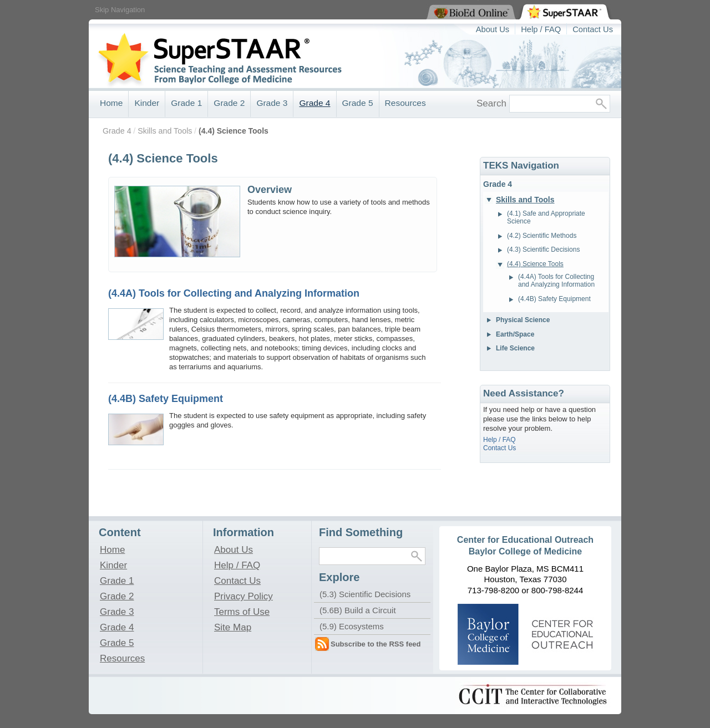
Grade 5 (358, 103)
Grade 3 (272, 103)
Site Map (233, 627)
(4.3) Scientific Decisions (543, 250)
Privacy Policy (244, 596)
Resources (405, 103)
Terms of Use (242, 612)
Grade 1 (186, 103)
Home (111, 103)
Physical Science (523, 320)
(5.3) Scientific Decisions (365, 594)
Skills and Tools (165, 131)
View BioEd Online (427, 1)
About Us (493, 29)
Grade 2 (229, 103)
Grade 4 (315, 103)
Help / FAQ (541, 29)
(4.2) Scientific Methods (542, 236)
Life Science (515, 348)
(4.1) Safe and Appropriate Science (546, 217)
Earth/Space (515, 334)
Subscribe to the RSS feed (376, 644)
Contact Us (593, 29)
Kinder (147, 103)
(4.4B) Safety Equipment (166, 399)
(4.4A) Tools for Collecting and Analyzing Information (234, 294)
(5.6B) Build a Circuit (358, 610)
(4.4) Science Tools (234, 131)
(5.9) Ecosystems (352, 626)
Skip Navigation (120, 10)
